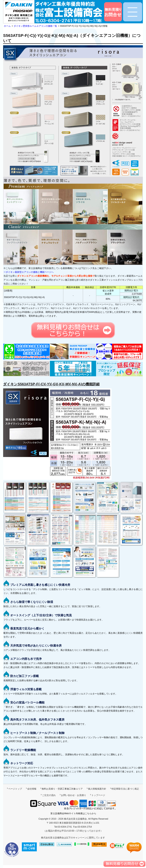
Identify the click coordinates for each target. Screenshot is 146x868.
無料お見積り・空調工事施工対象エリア (62, 789)
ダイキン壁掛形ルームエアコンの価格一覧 (35, 26)
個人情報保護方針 (97, 789)
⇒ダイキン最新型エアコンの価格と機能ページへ (29, 272)
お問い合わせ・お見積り (74, 795)
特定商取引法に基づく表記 (125, 789)
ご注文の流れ (49, 795)
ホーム (7, 26)
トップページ (98, 795)
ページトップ (15, 789)
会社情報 (32, 789)
